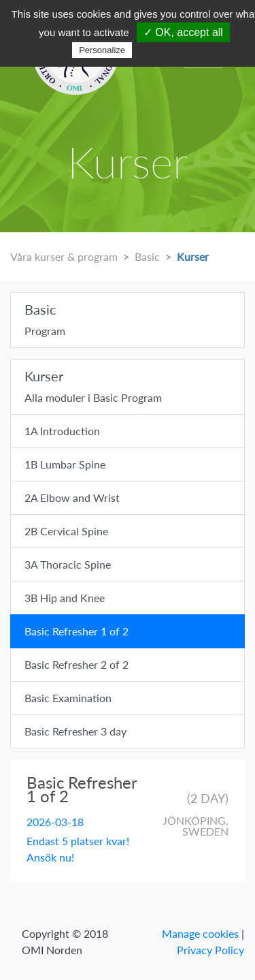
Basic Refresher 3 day (75, 731)
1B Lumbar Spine (65, 464)
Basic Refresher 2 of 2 (76, 664)
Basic (147, 256)
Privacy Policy (210, 950)
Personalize (102, 50)
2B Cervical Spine (66, 531)
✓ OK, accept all (183, 32)
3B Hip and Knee (65, 598)
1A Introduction (62, 431)
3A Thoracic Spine (68, 564)
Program (128, 319)
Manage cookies (200, 933)
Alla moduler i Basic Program (128, 386)
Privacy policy (168, 50)
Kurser (193, 256)
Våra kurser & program (64, 256)
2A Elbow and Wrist (72, 497)
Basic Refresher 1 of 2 (76, 631)
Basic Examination (68, 698)
